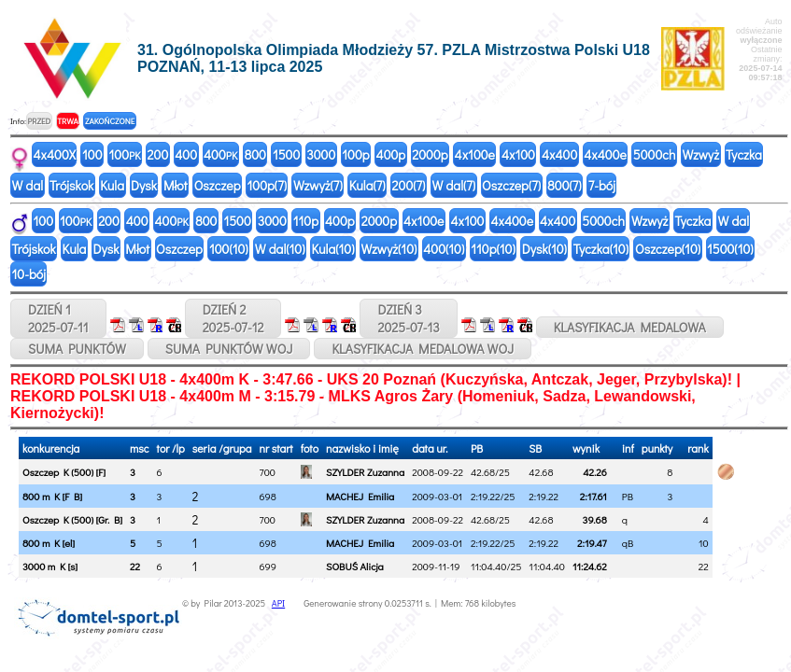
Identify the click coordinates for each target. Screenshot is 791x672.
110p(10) (493, 249)
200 (158, 154)
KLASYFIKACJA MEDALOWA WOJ (423, 349)
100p (355, 154)
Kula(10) (332, 249)
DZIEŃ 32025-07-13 (408, 318)
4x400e (605, 154)
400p (391, 154)
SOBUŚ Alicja (355, 566)
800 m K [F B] (52, 496)
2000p (430, 154)
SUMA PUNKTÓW (77, 349)
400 (186, 154)
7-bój (602, 185)
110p (306, 221)
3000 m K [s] (50, 566)
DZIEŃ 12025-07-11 (58, 318)
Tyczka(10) (601, 249)
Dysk (144, 185)
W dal (28, 185)
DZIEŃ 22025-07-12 (233, 318)
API (278, 603)
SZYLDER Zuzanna (365, 472)
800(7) (565, 185)
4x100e (475, 154)
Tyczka (744, 154)
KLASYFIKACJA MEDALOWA (630, 327)
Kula (112, 185)
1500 (286, 154)
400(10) (444, 249)
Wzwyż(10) (388, 249)
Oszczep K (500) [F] (64, 472)
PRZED (39, 121)
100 (92, 154)
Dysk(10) (544, 249)
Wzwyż (700, 154)
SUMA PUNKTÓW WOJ (229, 349)
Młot (176, 185)
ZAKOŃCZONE (110, 121)
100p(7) (267, 185)
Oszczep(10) (668, 249)
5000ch (655, 154)
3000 (321, 154)
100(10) (229, 249)
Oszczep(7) (511, 185)
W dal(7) (453, 185)
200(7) (409, 185)
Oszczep (218, 185)
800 (254, 154)
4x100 (518, 154)
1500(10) (730, 249)
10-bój (29, 274)
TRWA (68, 121)
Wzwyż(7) (318, 185)
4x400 (559, 154)
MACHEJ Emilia (360, 496)
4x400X (55, 154)
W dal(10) (280, 249)
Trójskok (71, 185)
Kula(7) (367, 185)
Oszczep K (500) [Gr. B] (72, 519)
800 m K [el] (49, 543)
